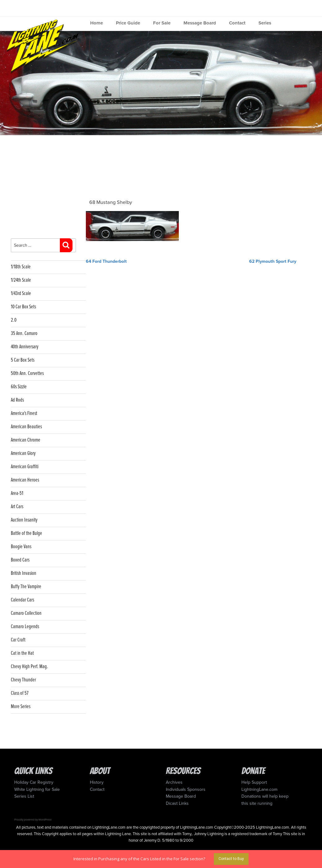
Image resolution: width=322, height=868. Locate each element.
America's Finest (24, 414)
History (97, 782)
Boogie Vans (21, 547)
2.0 (14, 320)
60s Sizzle (19, 387)
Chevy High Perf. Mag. (29, 667)
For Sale (162, 23)
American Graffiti (25, 467)
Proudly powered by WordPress (33, 820)
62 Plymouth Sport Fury (273, 261)
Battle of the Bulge (26, 533)
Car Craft (18, 640)
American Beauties (26, 427)
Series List (24, 796)
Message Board (200, 23)
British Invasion (24, 573)
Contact (237, 23)
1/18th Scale (21, 267)
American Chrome (26, 440)
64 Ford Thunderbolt (106, 261)
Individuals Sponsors (186, 789)
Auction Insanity (24, 520)
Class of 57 (20, 693)
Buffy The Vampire (26, 587)
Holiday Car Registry (34, 782)
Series (265, 23)
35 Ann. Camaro (24, 334)
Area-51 (17, 493)
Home (97, 23)
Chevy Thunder (23, 680)
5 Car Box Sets (23, 360)
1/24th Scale (21, 280)
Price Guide (128, 23)
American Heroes (25, 480)
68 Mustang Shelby (111, 202)
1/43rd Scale (21, 294)
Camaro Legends (25, 627)
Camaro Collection (26, 613)
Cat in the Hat (22, 653)
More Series (21, 707)
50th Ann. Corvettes (27, 374)
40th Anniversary (25, 347)
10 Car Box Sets (23, 307)
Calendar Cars (22, 600)
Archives (174, 782)
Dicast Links (177, 803)
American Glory (23, 454)
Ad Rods (17, 400)
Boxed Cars (20, 560)
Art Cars (17, 507)
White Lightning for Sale (37, 789)
